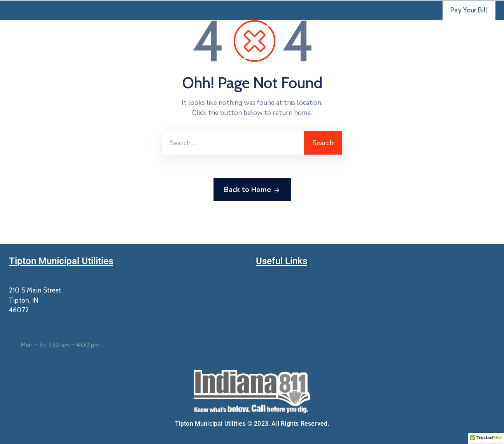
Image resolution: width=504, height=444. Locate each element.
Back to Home (252, 190)
